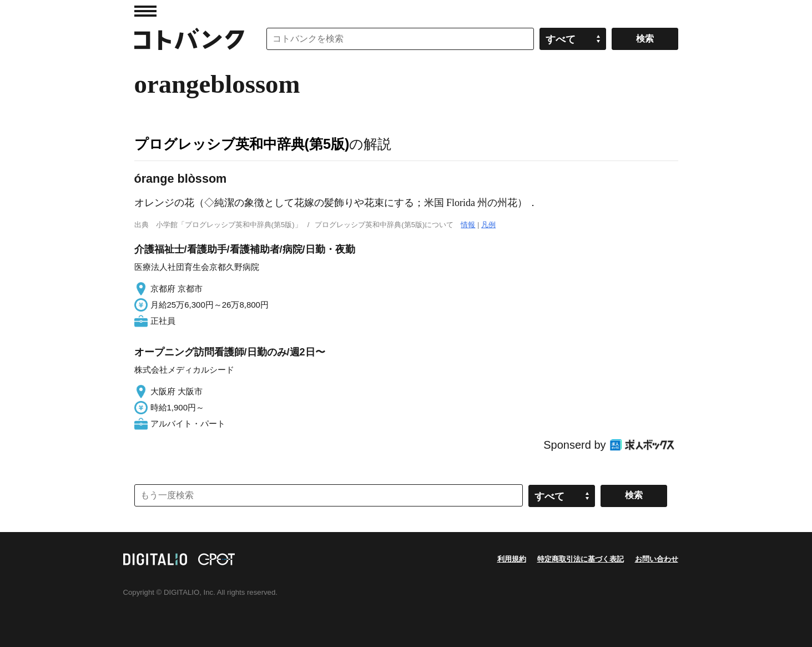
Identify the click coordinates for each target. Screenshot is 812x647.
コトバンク (189, 39)
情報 (468, 225)
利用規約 (512, 559)
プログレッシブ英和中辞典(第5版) (242, 144)
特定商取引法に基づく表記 (581, 559)
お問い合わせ (657, 559)
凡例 (488, 225)
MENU (145, 11)
